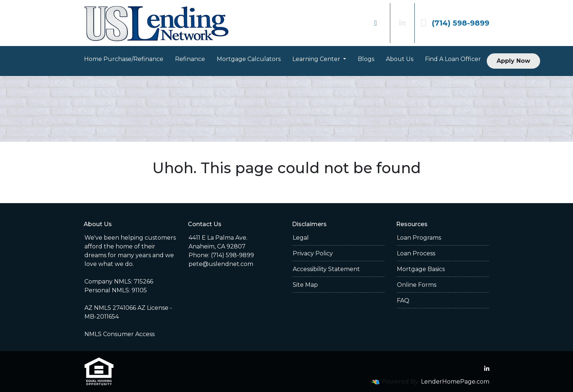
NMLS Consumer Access (119, 334)
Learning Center (317, 59)
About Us (400, 59)
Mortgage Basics (421, 269)
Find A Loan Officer (453, 59)
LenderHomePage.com (455, 382)
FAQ (403, 300)
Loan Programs (419, 238)
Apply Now (513, 61)
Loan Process (416, 253)
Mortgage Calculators (249, 59)
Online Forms (417, 285)
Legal (301, 238)
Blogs (366, 59)
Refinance (190, 59)
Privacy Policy (313, 253)
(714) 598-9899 (455, 23)
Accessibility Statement (326, 269)
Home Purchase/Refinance (124, 59)
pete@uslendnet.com (221, 264)
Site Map (305, 285)
